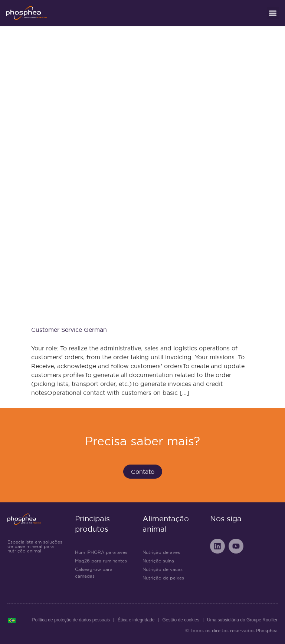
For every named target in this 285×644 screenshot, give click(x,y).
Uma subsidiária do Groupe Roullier (242, 620)
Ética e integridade (136, 620)
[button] (273, 13)
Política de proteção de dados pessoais (71, 620)
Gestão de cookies (181, 620)
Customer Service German (69, 330)
